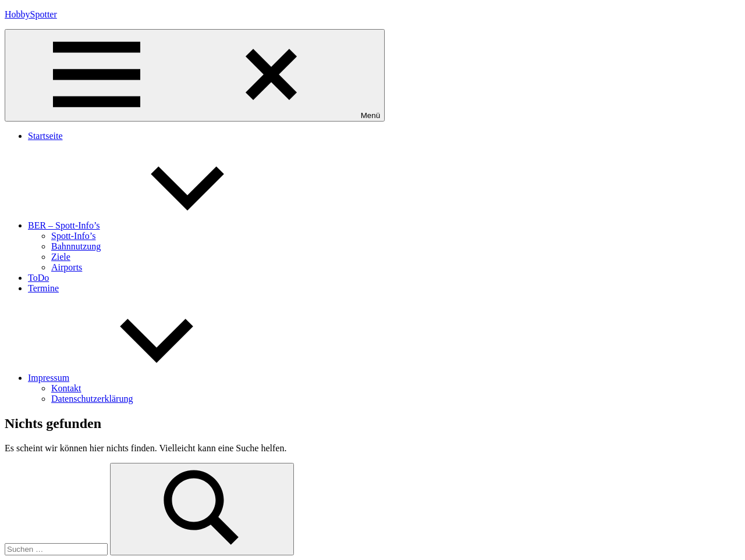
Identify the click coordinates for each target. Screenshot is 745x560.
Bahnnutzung (76, 246)
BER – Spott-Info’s (151, 225)
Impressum (136, 378)
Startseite (45, 136)
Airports (67, 267)
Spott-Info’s (73, 236)
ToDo (38, 278)
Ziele (61, 257)
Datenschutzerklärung (92, 399)
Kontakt (66, 388)
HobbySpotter (31, 14)
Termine (43, 288)
